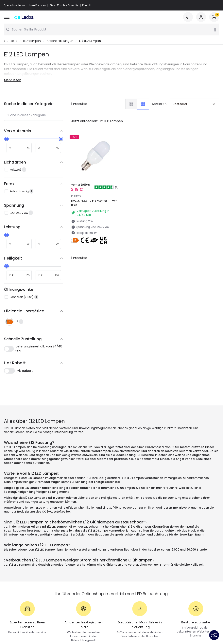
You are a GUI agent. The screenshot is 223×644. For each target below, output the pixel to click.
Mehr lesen (13, 80)
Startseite (11, 41)
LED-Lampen (32, 41)
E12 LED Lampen (90, 41)
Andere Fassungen (60, 41)
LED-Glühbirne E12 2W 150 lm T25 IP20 (94, 203)
